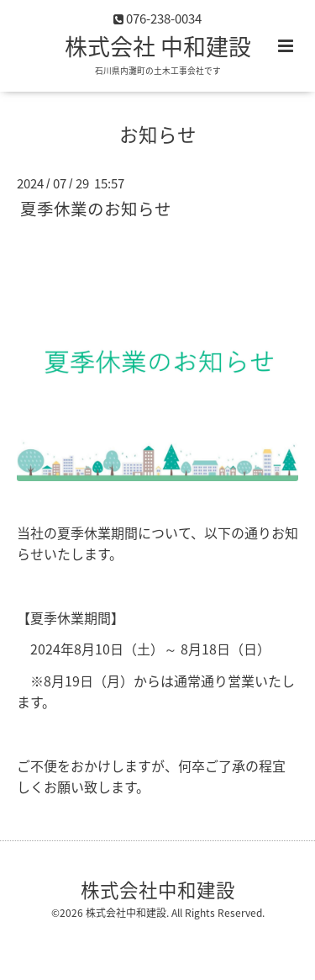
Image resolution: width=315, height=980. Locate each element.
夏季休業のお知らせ (96, 208)
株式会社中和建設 (158, 890)
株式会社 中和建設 (158, 46)
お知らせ (158, 134)
